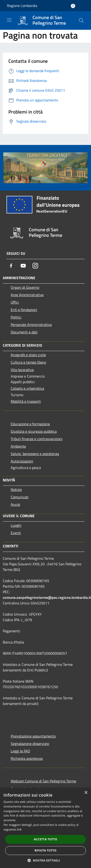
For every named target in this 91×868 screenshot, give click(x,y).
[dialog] (45, 828)
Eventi (16, 533)
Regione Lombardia (22, 6)
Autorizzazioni (22, 461)
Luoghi (16, 525)
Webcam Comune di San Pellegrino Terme (43, 781)
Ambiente (18, 446)
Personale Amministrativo (31, 325)
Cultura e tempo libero (28, 362)
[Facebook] (11, 266)
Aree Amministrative (27, 295)
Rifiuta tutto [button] (46, 850)
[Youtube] (23, 266)
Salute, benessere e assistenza (35, 454)
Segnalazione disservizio (30, 744)
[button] (45, 860)
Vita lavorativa (22, 370)
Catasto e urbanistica (27, 388)
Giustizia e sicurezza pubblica (34, 431)
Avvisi (15, 504)
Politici (16, 317)
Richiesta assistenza (27, 758)
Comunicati (20, 497)
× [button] (86, 793)
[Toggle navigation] (9, 20)
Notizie (16, 489)
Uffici (15, 302)
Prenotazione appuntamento (33, 736)
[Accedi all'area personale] (73, 6)
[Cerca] (81, 20)
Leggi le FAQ (20, 751)
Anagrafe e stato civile (28, 355)
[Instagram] (35, 266)
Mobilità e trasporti (26, 401)
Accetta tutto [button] (45, 839)
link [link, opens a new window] (19, 829)
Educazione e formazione (30, 424)
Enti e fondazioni (24, 310)
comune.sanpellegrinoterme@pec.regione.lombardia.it (47, 597)
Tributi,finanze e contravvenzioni (37, 439)
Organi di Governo (25, 287)
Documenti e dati (24, 332)
